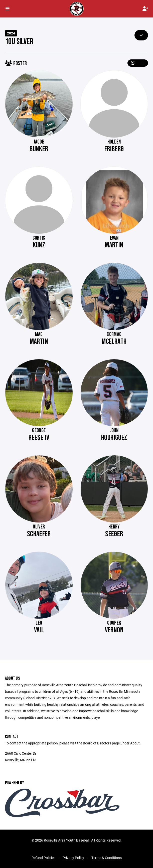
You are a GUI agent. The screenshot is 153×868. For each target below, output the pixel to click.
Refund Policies (43, 858)
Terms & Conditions (107, 858)
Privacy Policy (73, 858)
